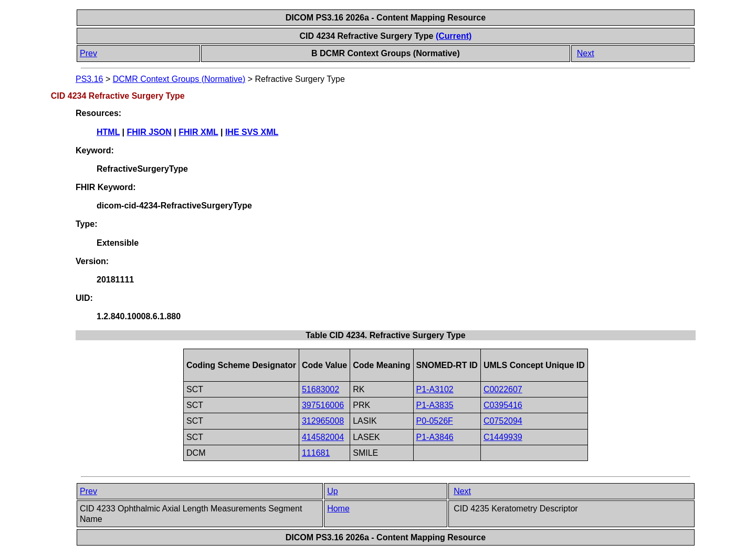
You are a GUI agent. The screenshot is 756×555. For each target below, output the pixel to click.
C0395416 (503, 405)
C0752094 (503, 421)
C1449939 (503, 437)
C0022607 (503, 389)
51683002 (321, 389)
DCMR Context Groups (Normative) (179, 79)
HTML (108, 132)
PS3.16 (89, 79)
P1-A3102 (435, 389)
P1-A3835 (435, 405)
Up (332, 491)
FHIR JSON (149, 132)
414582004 (323, 437)
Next (586, 53)
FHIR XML (198, 132)
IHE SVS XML (252, 132)
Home (338, 509)
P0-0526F (435, 421)
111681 (316, 453)
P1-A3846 (435, 437)
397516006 (323, 405)
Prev (88, 53)
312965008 (323, 421)
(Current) (454, 36)
